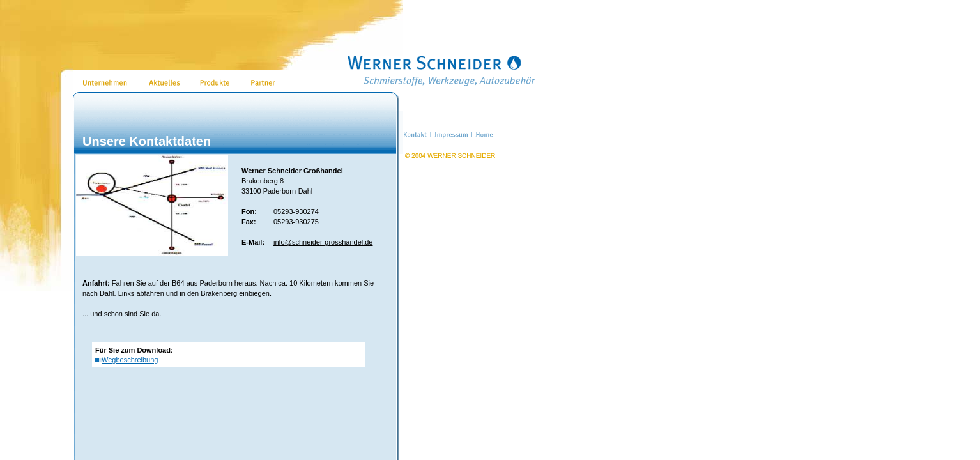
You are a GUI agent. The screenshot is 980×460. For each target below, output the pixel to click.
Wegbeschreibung (130, 360)
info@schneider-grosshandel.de (323, 242)
